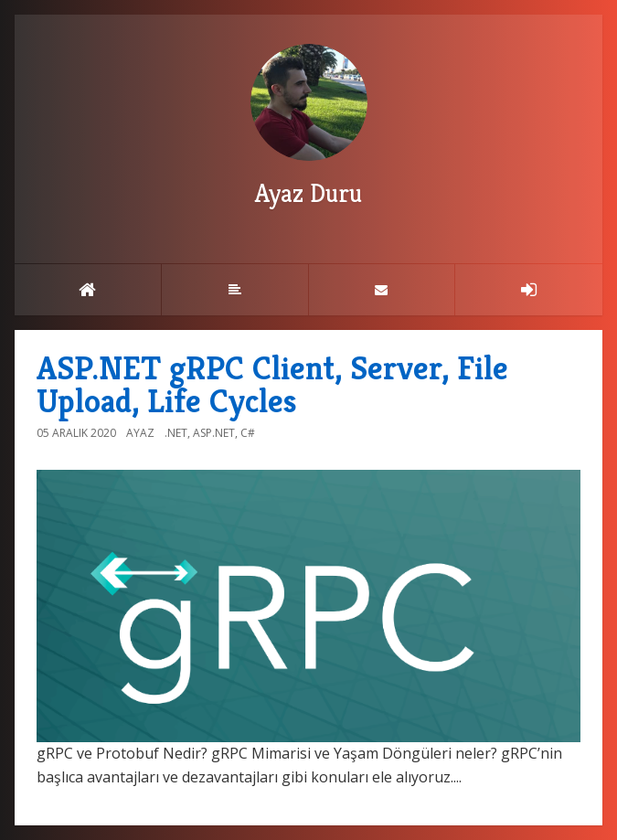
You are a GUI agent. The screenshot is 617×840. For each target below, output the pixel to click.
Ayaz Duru (309, 127)
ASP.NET (214, 433)
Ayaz (140, 433)
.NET (176, 433)
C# (248, 433)
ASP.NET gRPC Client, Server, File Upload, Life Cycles (272, 384)
